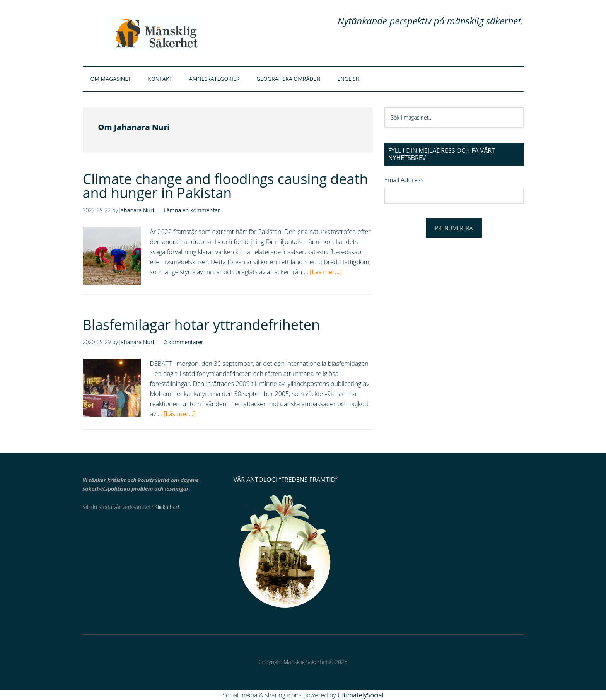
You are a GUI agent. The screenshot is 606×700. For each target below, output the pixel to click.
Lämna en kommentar (192, 210)
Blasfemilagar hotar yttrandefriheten (201, 325)
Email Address (404, 180)
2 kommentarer (184, 342)
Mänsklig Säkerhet (156, 33)
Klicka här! (167, 507)
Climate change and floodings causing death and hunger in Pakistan (225, 186)
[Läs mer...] (326, 272)
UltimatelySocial (361, 695)
